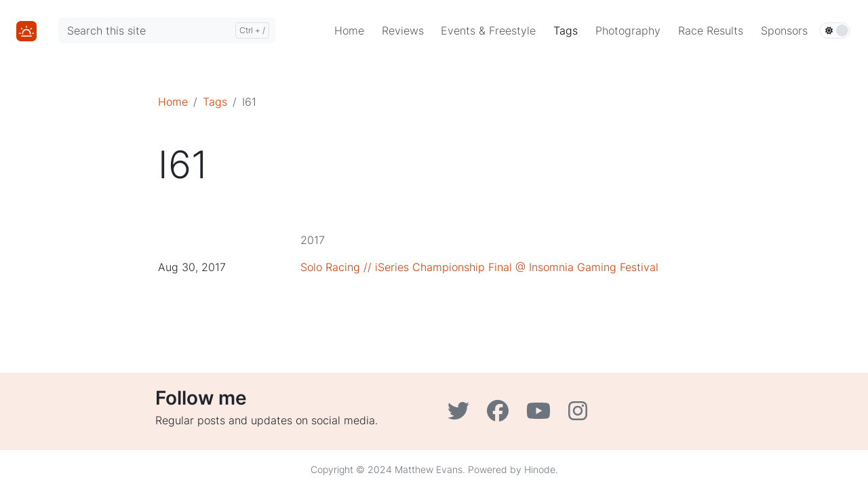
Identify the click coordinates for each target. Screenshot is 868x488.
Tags (215, 102)
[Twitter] (462, 415)
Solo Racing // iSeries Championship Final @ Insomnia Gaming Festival (479, 267)
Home (173, 102)
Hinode (540, 469)
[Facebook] (501, 415)
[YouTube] (542, 415)
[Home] (26, 30)
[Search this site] (167, 30)
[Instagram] (579, 415)
